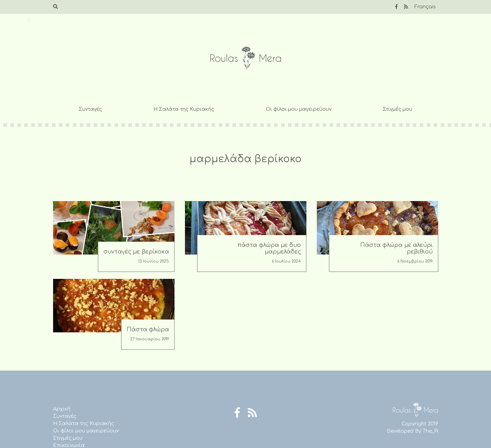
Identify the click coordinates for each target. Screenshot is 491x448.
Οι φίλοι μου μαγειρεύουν (299, 109)
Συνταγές (90, 109)
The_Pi (430, 431)
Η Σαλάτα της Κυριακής (184, 109)
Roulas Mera (246, 58)
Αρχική (62, 409)
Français (425, 7)
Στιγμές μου (397, 109)
